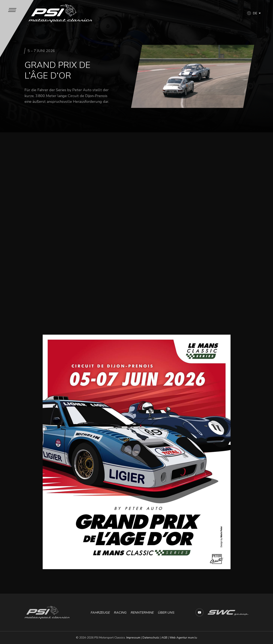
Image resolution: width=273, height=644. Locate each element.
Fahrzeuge (100, 613)
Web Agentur (178, 638)
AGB (164, 638)
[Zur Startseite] (60, 13)
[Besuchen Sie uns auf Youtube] (199, 612)
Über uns (166, 613)
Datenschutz (151, 638)
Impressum (133, 638)
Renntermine (142, 613)
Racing (120, 613)
